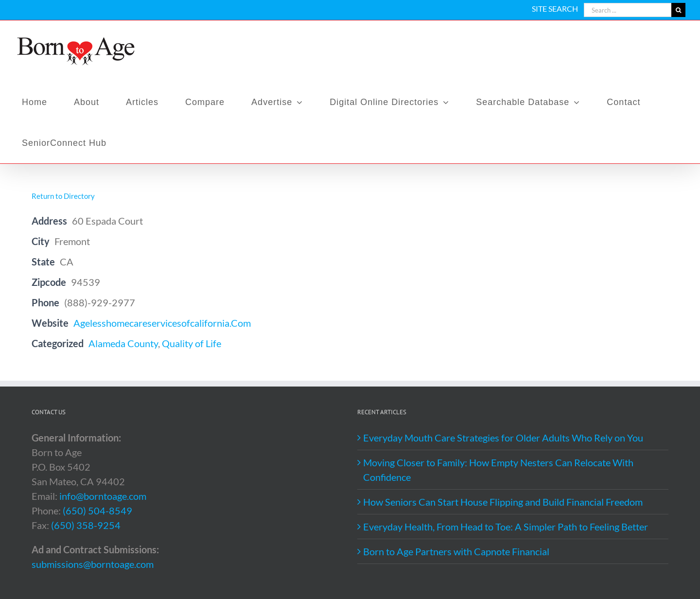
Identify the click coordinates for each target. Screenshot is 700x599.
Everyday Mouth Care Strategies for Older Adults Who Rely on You (503, 438)
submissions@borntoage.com (93, 564)
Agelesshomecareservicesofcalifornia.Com (162, 323)
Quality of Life (192, 343)
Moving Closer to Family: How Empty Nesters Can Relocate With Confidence (498, 470)
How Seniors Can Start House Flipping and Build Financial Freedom (503, 502)
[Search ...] (628, 10)
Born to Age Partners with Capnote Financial (456, 551)
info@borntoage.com (103, 496)
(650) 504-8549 (97, 511)
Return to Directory (63, 196)
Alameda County (123, 343)
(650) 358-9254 (86, 525)
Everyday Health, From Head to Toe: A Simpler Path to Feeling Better (506, 527)
